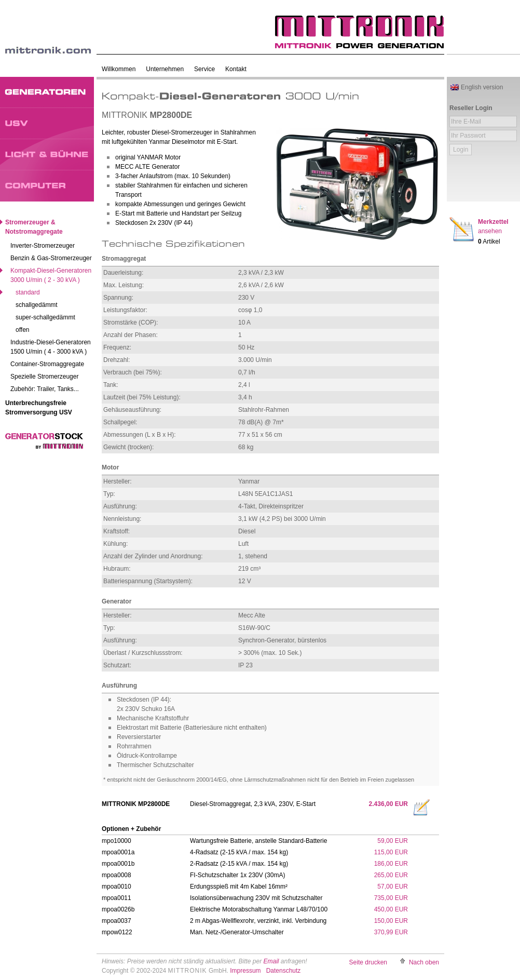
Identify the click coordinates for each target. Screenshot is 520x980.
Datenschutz (284, 971)
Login (461, 150)
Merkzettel (493, 226)
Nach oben (424, 962)
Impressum (245, 971)
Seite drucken (368, 962)
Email (271, 961)
